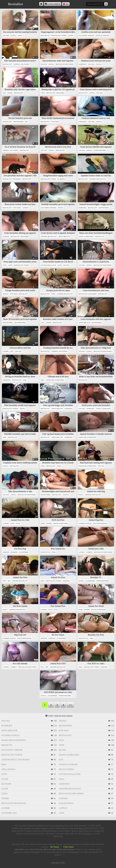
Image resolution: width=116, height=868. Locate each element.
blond (62, 750)
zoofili (13, 35)
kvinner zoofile (85, 523)
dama (5, 794)
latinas (6, 523)
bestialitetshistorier (65, 64)
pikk (54, 552)
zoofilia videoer (102, 35)
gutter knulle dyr (48, 265)
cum (42, 323)
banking (14, 552)
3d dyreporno (20, 323)
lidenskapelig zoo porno (16, 760)
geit (12, 351)
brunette (7, 745)
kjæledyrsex (66, 803)
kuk (4, 93)
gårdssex (82, 122)
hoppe (71, 35)
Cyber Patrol (68, 847)
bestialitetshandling (14, 803)
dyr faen (55, 122)
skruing (6, 552)
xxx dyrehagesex (100, 523)
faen (20, 35)
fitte (5, 265)
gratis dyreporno (61, 523)
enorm (49, 523)
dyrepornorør (100, 150)
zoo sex (6, 35)
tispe (43, 93)
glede (5, 789)
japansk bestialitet (97, 179)
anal (25, 380)
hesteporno (18, 122)
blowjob (61, 179)
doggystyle (46, 552)
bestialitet (45, 35)
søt (27, 122)
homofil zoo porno (21, 64)
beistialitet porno (59, 35)
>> (70, 705)
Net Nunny (55, 847)
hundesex (82, 64)
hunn (43, 523)
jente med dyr (64, 236)
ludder (48, 323)
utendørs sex (9, 813)
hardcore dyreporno (55, 380)
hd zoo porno (66, 769)
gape (10, 265)
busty (81, 495)
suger (10, 93)
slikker (6, 236)
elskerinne (24, 552)
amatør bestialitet (20, 581)
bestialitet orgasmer (55, 93)
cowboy (26, 208)
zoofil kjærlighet (86, 236)
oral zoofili (8, 769)
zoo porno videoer (86, 35)
